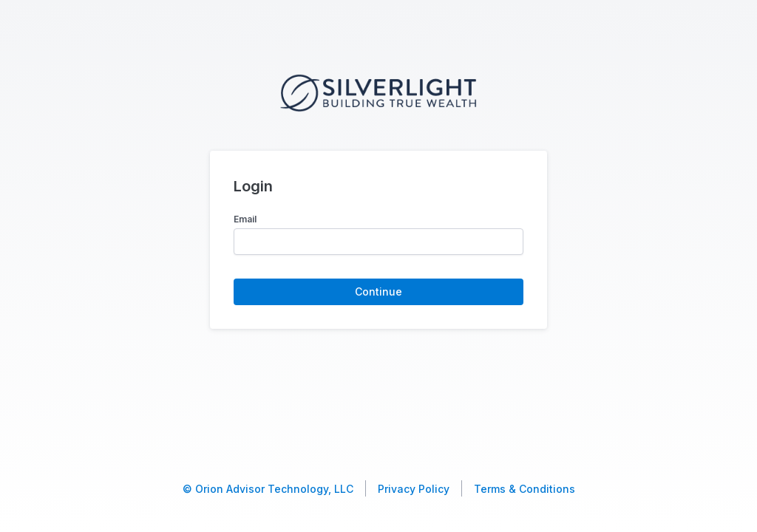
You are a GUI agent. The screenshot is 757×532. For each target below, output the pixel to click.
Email (245, 219)
